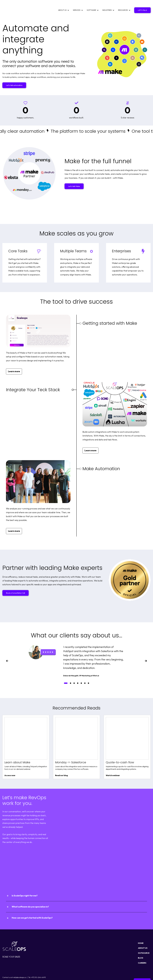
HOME (141, 933)
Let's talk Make (74, 176)
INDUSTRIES (107, 5)
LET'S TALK (142, 5)
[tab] (66, 673)
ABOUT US (62, 5)
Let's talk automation (14, 75)
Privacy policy (8, 974)
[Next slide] (146, 651)
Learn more (14, 361)
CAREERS (142, 952)
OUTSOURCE (144, 943)
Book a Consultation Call (15, 582)
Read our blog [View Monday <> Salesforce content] (61, 765)
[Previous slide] (7, 651)
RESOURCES (123, 5)
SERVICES (77, 5)
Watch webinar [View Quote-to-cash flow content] (113, 765)
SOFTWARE (91, 5)
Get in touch (142, 971)
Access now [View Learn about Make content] (10, 765)
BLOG (141, 947)
